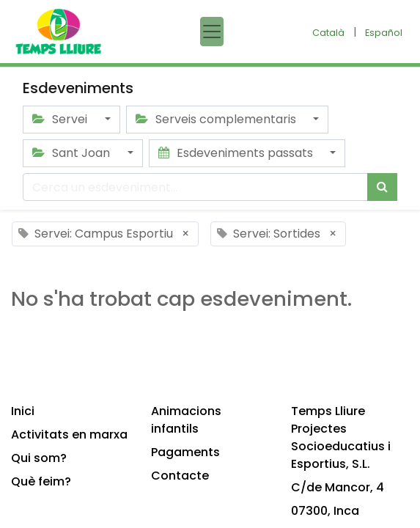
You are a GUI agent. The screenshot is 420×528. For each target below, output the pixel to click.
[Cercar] (382, 187)
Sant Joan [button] (73, 153)
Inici (23, 411)
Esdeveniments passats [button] (237, 153)
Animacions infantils (186, 420)
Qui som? (39, 458)
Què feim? (41, 481)
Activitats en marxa (69, 434)
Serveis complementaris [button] (217, 119)
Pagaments (185, 452)
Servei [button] (61, 119)
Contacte (180, 476)
